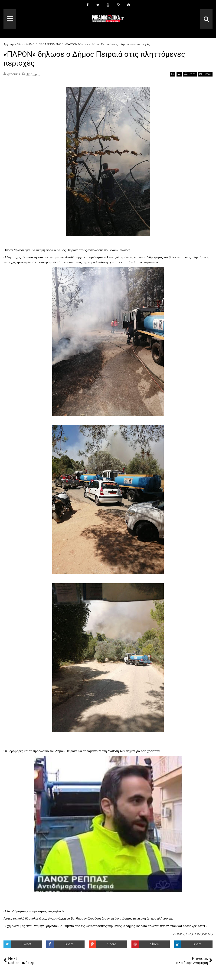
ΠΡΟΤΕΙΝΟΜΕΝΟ (199, 934)
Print (190, 74)
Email (205, 74)
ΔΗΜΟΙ (178, 934)
